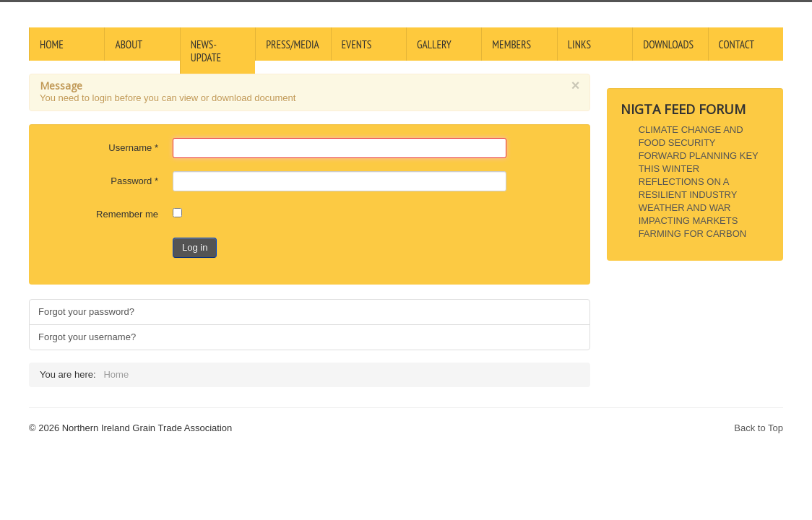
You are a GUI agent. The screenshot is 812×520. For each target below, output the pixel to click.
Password (134, 181)
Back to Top (759, 428)
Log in (195, 247)
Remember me (127, 214)
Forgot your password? (86, 312)
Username (133, 148)
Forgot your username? (87, 337)
